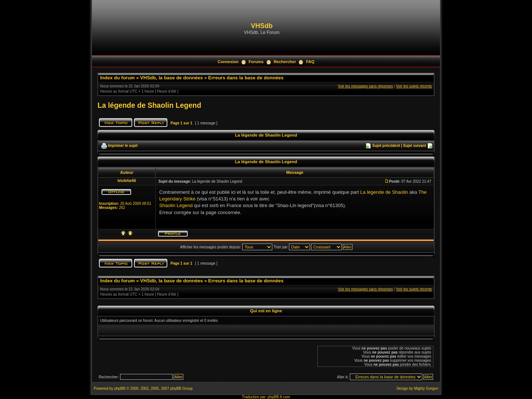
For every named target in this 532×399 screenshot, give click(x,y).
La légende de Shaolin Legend (149, 105)
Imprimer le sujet (123, 146)
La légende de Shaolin (384, 192)
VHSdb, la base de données (171, 78)
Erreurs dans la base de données (246, 78)
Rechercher (285, 62)
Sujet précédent (386, 146)
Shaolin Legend (176, 205)
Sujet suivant (415, 146)
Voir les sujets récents (414, 86)
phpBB (120, 388)
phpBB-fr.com (279, 397)
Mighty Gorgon (426, 388)
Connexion (228, 62)
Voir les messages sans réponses (366, 86)
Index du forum (117, 78)
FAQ (310, 62)
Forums (256, 62)
